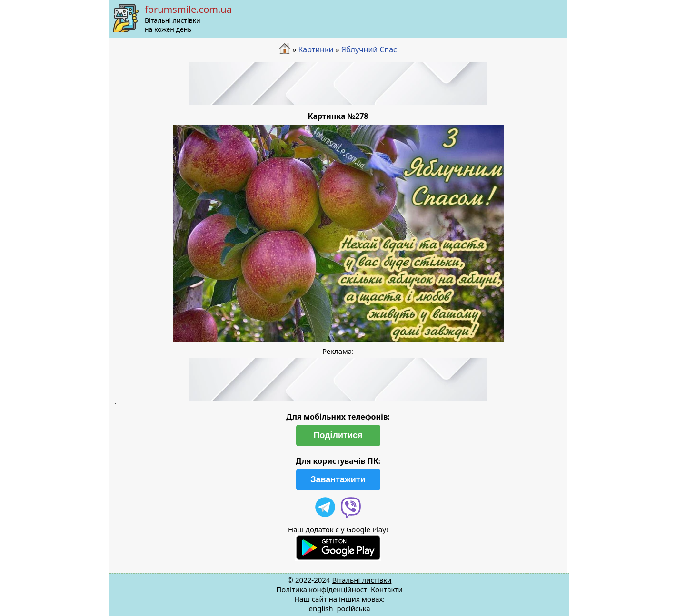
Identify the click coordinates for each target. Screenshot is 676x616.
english (321, 608)
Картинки (316, 49)
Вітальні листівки (362, 580)
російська (353, 608)
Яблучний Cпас (369, 49)
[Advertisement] (338, 83)
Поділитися (338, 435)
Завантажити (338, 479)
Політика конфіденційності (323, 589)
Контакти (387, 589)
